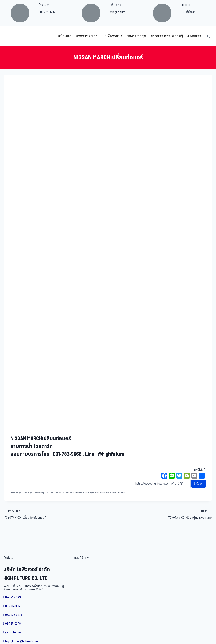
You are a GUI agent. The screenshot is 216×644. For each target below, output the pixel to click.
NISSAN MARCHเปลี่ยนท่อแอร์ (63, 493)
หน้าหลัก (65, 36)
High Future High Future (27, 493)
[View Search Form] (208, 36)
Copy (198, 484)
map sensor (45, 493)
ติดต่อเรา (194, 36)
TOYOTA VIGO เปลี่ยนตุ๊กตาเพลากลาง (161, 514)
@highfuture (118, 12)
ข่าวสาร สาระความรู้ (167, 36)
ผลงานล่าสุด (136, 36)
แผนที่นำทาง (188, 12)
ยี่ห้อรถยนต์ (114, 36)
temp (79, 493)
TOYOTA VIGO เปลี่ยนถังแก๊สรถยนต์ (55, 514)
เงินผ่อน (113, 493)
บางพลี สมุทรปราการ (91, 493)
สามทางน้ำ (105, 493)
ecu (13, 493)
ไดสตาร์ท (122, 493)
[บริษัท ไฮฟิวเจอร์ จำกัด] (13, 36)
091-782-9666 (47, 12)
